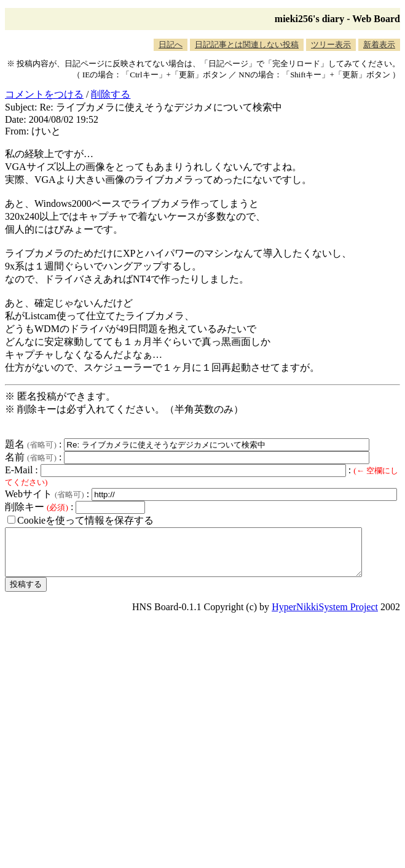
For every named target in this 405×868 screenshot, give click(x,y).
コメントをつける (44, 94)
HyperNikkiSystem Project (325, 616)
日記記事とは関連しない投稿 (247, 45)
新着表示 (379, 45)
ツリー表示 (331, 45)
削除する (111, 94)
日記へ (171, 45)
